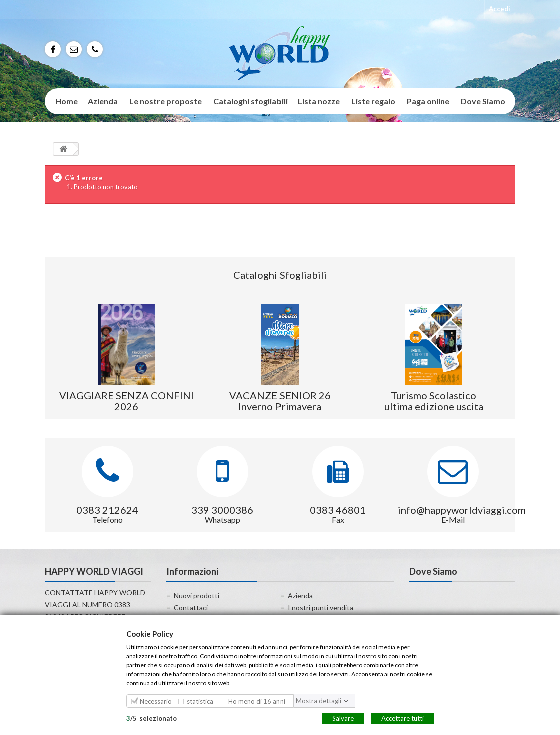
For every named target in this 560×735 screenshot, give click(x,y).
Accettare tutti (402, 718)
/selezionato (152, 718)
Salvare (343, 718)
